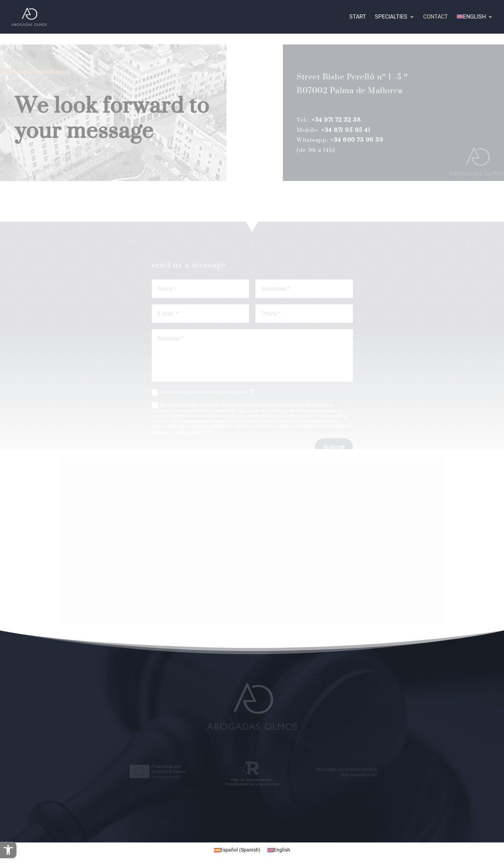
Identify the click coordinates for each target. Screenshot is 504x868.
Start (358, 17)
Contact (436, 17)
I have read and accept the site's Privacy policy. (208, 395)
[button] (8, 850)
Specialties (391, 17)
